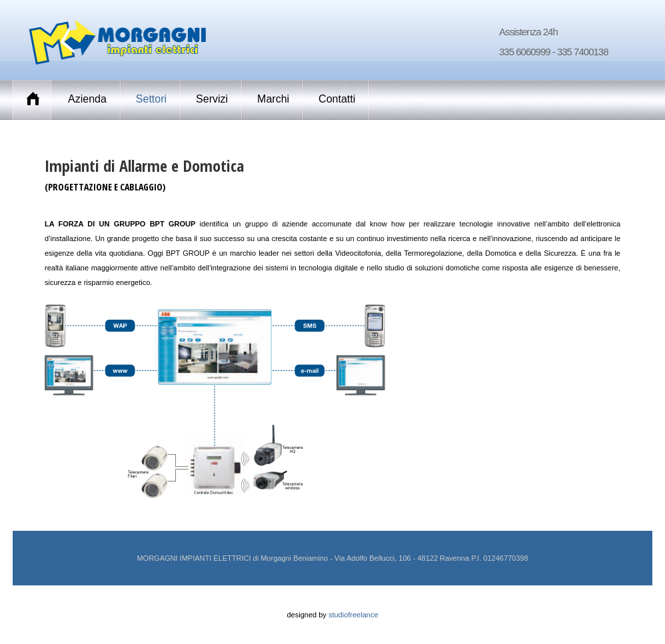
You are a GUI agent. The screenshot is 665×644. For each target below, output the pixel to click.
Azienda (87, 99)
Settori (151, 99)
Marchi (273, 99)
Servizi (212, 99)
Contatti (337, 99)
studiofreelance (353, 615)
